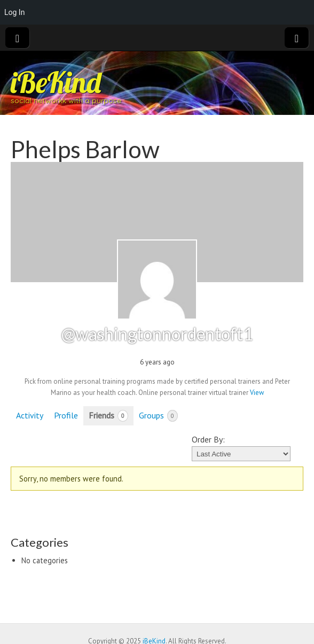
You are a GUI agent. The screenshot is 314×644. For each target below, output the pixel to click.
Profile (66, 415)
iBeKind (56, 82)
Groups (158, 416)
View (257, 393)
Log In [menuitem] (14, 12)
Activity (30, 415)
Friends (108, 416)
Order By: (208, 439)
